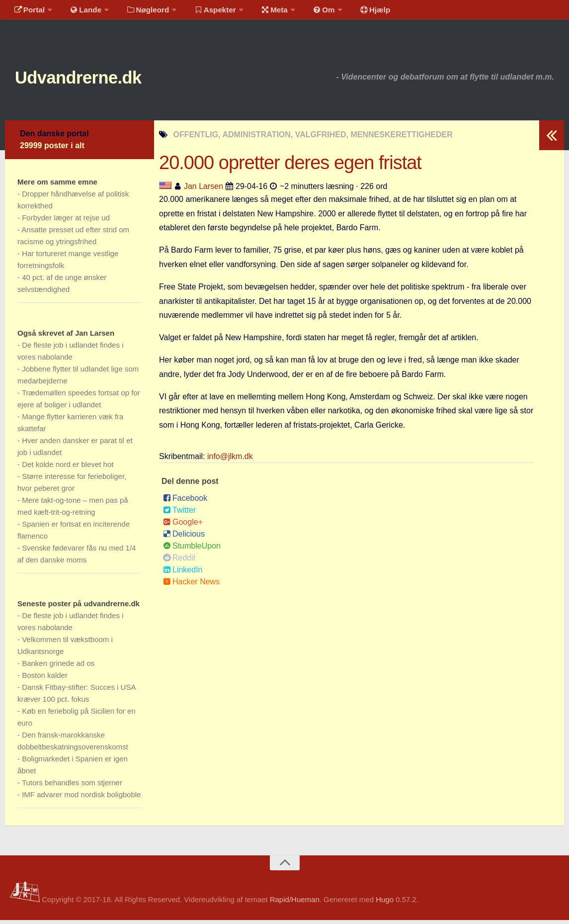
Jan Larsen (203, 190)
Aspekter (205, 12)
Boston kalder (45, 679)
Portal (28, 12)
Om (308, 12)
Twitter (179, 514)
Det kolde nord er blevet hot (68, 468)
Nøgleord (140, 12)
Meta (262, 12)
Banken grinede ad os (58, 667)
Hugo (385, 903)
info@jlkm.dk (230, 460)
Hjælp (356, 12)
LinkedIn (183, 574)
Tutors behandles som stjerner (72, 786)
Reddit (179, 562)
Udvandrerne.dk (93, 79)
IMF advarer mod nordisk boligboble (81, 798)
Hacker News (191, 586)
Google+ (183, 526)
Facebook (185, 502)
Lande (81, 12)
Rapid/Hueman (295, 903)
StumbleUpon (192, 550)
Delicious (184, 538)
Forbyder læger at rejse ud (66, 222)
